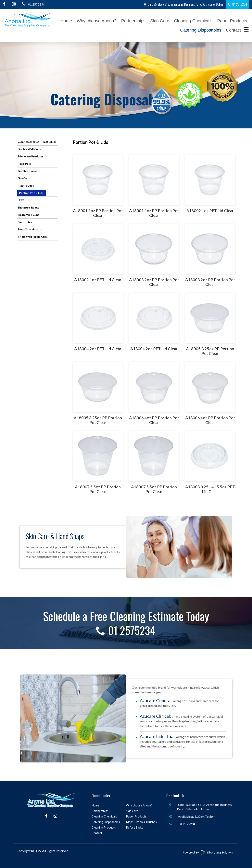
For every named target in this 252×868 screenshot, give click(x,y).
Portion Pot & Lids (31, 193)
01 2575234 (32, 4)
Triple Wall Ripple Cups (33, 237)
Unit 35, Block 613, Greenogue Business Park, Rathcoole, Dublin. (204, 807)
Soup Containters (29, 229)
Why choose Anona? (97, 21)
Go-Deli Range (27, 171)
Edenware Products (31, 156)
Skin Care (160, 21)
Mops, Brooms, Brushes (141, 822)
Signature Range (28, 207)
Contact (233, 30)
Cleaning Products (104, 827)
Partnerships (133, 21)
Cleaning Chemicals (193, 21)
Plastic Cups (26, 186)
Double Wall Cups (29, 149)
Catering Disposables (201, 30)
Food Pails (25, 164)
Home (66, 21)
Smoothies (25, 222)
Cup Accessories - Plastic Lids (37, 142)
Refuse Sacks (135, 827)
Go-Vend (24, 178)
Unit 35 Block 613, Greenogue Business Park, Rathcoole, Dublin (184, 4)
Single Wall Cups (28, 215)
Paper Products (232, 21)
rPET (21, 200)
